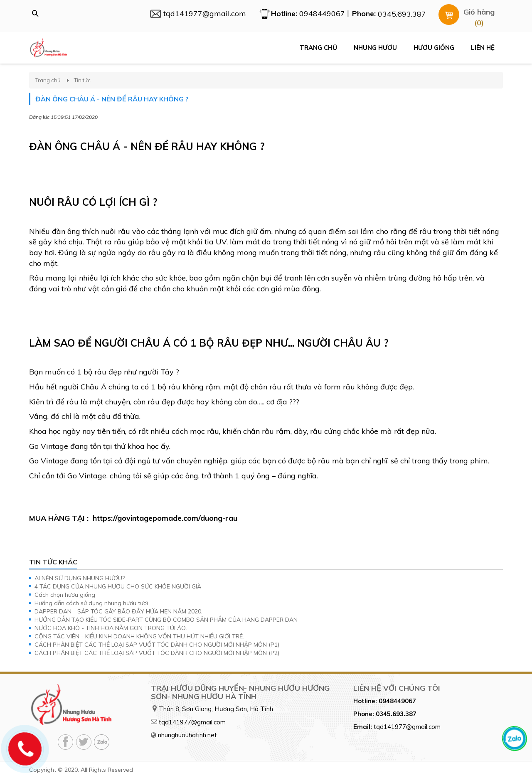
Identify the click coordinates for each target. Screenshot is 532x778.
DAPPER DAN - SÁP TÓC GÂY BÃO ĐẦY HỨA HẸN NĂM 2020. (118, 611)
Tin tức (82, 80)
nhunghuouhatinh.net (187, 735)
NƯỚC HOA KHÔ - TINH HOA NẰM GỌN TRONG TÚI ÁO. (111, 628)
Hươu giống (434, 48)
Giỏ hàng (479, 12)
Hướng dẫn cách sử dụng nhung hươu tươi (91, 603)
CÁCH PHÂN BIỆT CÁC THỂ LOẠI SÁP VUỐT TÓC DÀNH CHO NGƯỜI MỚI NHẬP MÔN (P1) (157, 645)
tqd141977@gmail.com (192, 722)
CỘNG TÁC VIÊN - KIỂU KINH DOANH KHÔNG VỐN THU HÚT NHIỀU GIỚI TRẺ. (139, 636)
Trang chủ (318, 48)
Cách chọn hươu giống (65, 595)
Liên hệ (483, 48)
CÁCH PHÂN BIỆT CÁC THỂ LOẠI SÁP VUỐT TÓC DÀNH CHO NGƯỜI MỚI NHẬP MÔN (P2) (157, 653)
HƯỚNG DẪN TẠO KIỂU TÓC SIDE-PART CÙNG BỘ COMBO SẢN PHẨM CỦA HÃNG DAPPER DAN (166, 620)
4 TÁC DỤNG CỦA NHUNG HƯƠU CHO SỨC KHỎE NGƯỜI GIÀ (118, 586)
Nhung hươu (375, 48)
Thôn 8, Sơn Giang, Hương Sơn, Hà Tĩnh (216, 709)
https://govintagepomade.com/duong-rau (165, 518)
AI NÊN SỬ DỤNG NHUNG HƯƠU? (80, 578)
